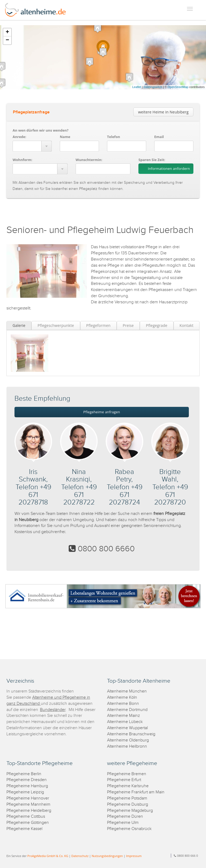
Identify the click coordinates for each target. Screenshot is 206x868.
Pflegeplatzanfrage (31, 112)
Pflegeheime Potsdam (127, 798)
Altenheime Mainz (124, 716)
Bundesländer (53, 710)
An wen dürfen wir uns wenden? (41, 130)
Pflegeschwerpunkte (56, 325)
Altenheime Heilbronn (127, 746)
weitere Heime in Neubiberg (163, 112)
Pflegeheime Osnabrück (129, 829)
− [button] (7, 40)
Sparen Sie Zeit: (152, 160)
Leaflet (137, 87)
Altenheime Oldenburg (128, 740)
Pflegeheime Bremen (127, 774)
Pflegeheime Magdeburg (130, 811)
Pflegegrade (157, 325)
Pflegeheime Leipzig (25, 792)
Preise (128, 325)
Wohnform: (22, 160)
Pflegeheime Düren (125, 817)
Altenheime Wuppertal (127, 728)
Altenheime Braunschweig (131, 734)
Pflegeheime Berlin (24, 774)
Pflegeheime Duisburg (128, 804)
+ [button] (7, 32)
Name (65, 137)
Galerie (19, 325)
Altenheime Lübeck (125, 722)
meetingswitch (153, 87)
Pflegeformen (98, 325)
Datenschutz (80, 856)
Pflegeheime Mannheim (28, 804)
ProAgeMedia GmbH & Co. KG (48, 856)
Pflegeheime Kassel (24, 829)
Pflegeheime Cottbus (26, 817)
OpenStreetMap (178, 87)
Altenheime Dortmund (127, 710)
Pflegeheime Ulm (123, 823)
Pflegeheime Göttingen (28, 823)
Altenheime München (127, 691)
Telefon (113, 137)
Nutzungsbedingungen (107, 856)
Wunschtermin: (89, 160)
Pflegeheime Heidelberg (29, 811)
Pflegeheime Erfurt (124, 780)
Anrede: (19, 137)
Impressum (134, 856)
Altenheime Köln (122, 697)
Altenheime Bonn (123, 704)
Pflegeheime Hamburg (27, 786)
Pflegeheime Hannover (28, 798)
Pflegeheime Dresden (27, 780)
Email (159, 137)
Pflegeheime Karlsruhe (128, 786)
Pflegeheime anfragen (102, 412)
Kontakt (186, 325)
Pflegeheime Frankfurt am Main (136, 792)
